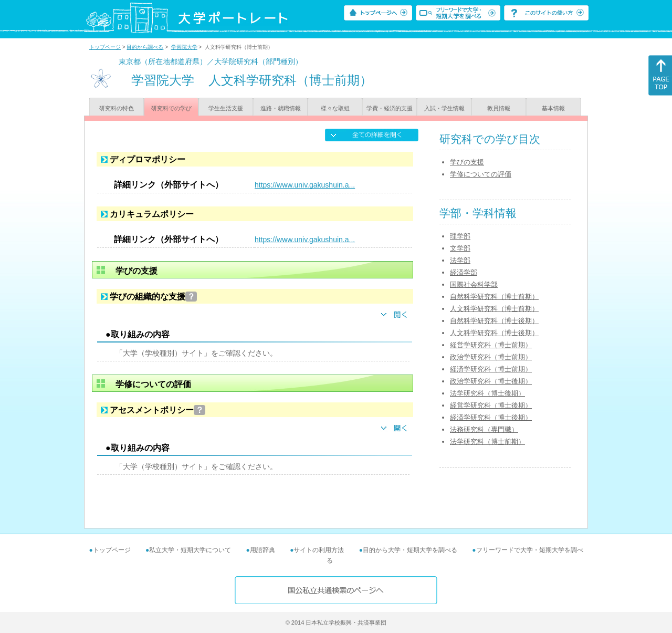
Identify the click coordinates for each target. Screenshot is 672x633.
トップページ (105, 47)
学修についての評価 (481, 174)
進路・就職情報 (281, 108)
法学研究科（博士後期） (487, 393)
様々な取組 (335, 108)
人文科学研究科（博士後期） (494, 333)
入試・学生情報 (444, 108)
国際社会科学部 (474, 284)
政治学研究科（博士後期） (491, 381)
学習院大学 (184, 47)
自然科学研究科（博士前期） (494, 297)
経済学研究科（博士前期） (491, 369)
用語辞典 (262, 550)
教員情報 (499, 108)
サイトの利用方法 (319, 550)
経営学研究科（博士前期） (491, 345)
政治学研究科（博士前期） (491, 357)
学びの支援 (467, 162)
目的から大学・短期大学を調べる (410, 550)
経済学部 (464, 272)
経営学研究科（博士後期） (491, 405)
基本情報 (553, 108)
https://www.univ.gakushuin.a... (305, 185)
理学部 (460, 236)
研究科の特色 (117, 108)
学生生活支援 (226, 108)
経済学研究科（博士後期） (491, 417)
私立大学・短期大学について (190, 550)
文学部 (460, 248)
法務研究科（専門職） (484, 429)
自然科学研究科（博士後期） (494, 321)
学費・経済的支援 (390, 108)
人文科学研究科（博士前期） (494, 309)
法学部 (460, 260)
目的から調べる (145, 47)
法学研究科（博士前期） (487, 442)
